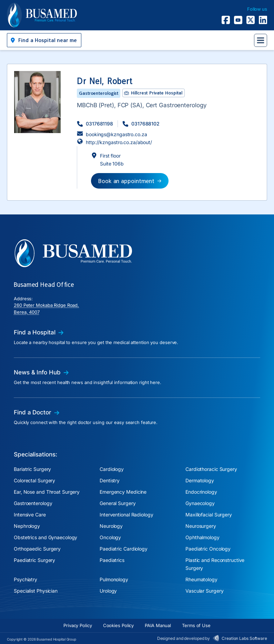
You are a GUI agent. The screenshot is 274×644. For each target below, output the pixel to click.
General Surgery (118, 503)
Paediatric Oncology (208, 549)
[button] (44, 40)
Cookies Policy (119, 625)
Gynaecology (200, 503)
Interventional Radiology (126, 515)
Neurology (111, 526)
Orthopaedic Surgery (37, 549)
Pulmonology (114, 579)
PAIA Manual (158, 625)
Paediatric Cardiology (124, 549)
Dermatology (200, 480)
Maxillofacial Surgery (209, 515)
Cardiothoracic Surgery (211, 469)
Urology (108, 591)
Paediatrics (112, 560)
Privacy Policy (78, 625)
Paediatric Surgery (34, 560)
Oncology (110, 537)
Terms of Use (196, 625)
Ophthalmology (202, 537)
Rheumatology (201, 579)
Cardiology (112, 469)
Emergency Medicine (123, 492)
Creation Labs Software (244, 638)
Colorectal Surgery (34, 480)
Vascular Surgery (204, 591)
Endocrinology (201, 492)
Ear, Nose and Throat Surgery (47, 492)
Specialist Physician (36, 591)
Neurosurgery (201, 526)
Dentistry (110, 480)
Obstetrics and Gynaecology (45, 537)
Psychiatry (26, 579)
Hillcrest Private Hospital (156, 93)
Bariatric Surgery (32, 469)
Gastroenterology (33, 503)
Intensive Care (30, 515)
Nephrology (27, 526)
